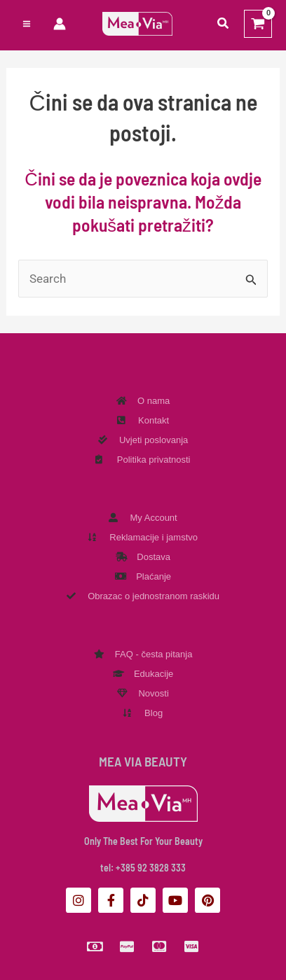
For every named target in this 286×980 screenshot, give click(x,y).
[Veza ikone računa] (60, 24)
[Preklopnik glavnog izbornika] (27, 24)
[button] (224, 23)
